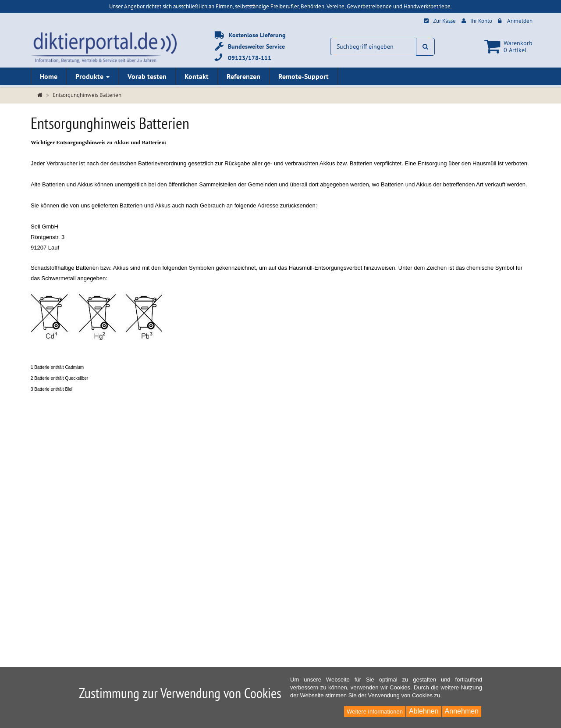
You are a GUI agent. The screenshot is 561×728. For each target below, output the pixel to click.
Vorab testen (147, 76)
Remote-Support (304, 76)
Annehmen (462, 711)
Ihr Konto (481, 21)
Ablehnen (424, 711)
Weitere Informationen (375, 712)
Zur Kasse (444, 21)
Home (49, 76)
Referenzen (243, 76)
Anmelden (520, 21)
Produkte (92, 76)
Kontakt (197, 76)
